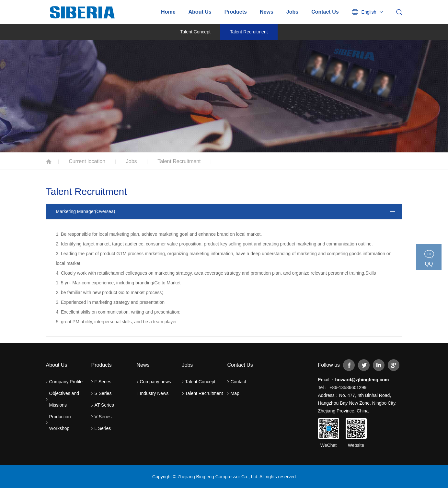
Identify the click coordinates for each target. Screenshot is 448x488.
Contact (238, 382)
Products (236, 12)
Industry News (154, 393)
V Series (103, 417)
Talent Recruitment (249, 32)
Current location (87, 161)
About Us (200, 12)
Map (235, 393)
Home (168, 12)
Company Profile (66, 382)
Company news (156, 382)
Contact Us (325, 12)
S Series (103, 393)
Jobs (292, 12)
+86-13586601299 (347, 387)
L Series (103, 428)
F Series (103, 382)
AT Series (104, 405)
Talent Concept (195, 32)
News (267, 12)
